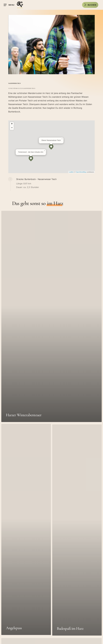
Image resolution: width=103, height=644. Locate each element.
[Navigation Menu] (9, 5)
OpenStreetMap (81, 175)
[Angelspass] (26, 537)
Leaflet (71, 175)
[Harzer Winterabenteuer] (51, 322)
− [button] (12, 131)
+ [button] (12, 127)
